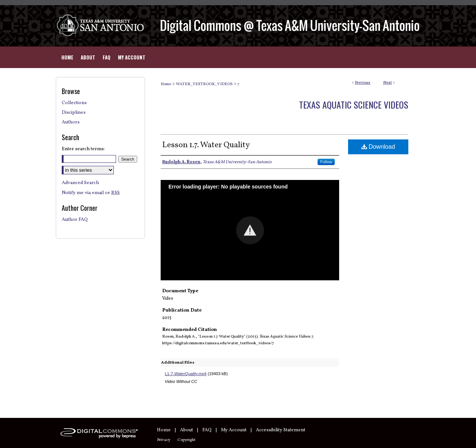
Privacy (164, 440)
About (186, 430)
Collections (74, 103)
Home (166, 84)
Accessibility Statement (281, 430)
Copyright (186, 440)
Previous (363, 83)
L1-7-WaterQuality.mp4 (186, 374)
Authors (71, 122)
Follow (326, 162)
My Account (234, 430)
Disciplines (74, 113)
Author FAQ (75, 220)
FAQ (207, 430)
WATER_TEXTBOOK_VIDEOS (204, 84)
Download (378, 147)
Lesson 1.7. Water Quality (206, 145)
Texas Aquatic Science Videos (354, 104)
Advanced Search (80, 183)
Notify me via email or (91, 193)
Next (387, 83)
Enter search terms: (83, 149)
